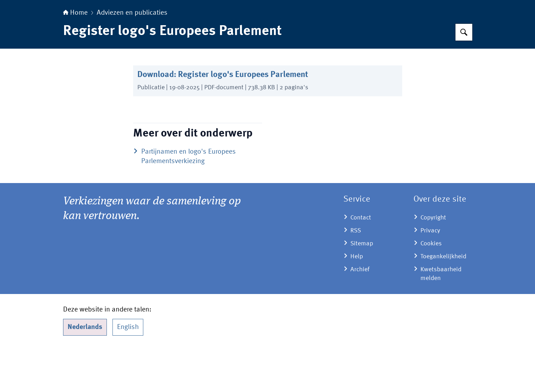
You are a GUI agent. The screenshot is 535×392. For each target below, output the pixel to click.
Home (75, 57)
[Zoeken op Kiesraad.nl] (464, 76)
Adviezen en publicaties (132, 57)
